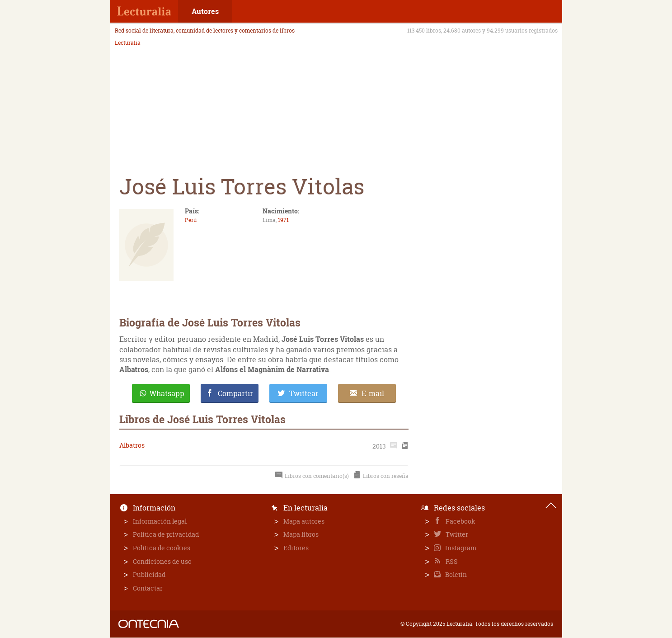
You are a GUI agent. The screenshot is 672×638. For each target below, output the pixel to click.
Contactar (148, 588)
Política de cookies (162, 548)
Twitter (456, 534)
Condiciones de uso (162, 561)
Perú (191, 220)
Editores (296, 548)
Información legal (160, 521)
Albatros (132, 445)
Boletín (455, 574)
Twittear (304, 393)
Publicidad (149, 574)
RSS (451, 561)
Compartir (235, 393)
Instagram (460, 548)
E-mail (373, 393)
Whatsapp (167, 393)
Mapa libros (301, 534)
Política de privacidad (166, 534)
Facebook (460, 521)
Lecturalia (128, 43)
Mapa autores (304, 521)
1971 (283, 220)
